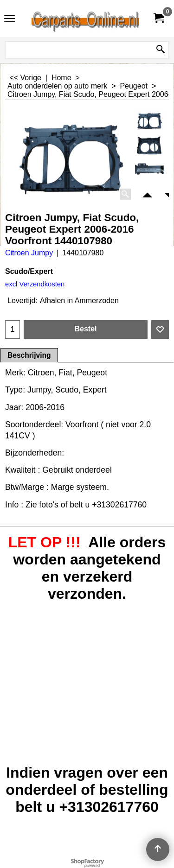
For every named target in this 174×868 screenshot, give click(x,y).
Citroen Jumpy (29, 253)
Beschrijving (29, 355)
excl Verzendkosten (35, 284)
